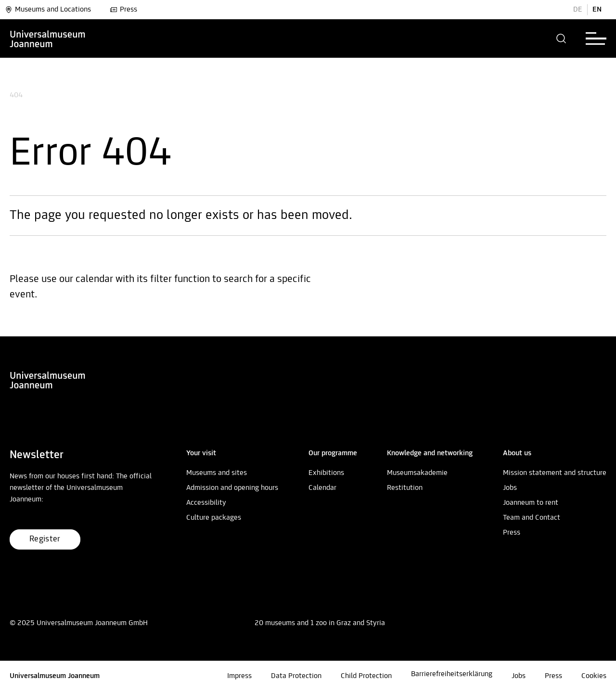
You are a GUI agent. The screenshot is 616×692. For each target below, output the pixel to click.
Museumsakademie (417, 473)
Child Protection (366, 676)
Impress (239, 676)
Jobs (510, 488)
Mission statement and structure (555, 473)
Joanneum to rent (531, 503)
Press (123, 10)
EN (597, 10)
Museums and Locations (48, 10)
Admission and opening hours (232, 488)
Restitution (405, 488)
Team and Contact (532, 518)
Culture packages (214, 518)
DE (578, 10)
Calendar (322, 488)
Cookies (594, 676)
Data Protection (296, 676)
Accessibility (206, 503)
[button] (561, 38)
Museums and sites (217, 473)
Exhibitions (326, 473)
